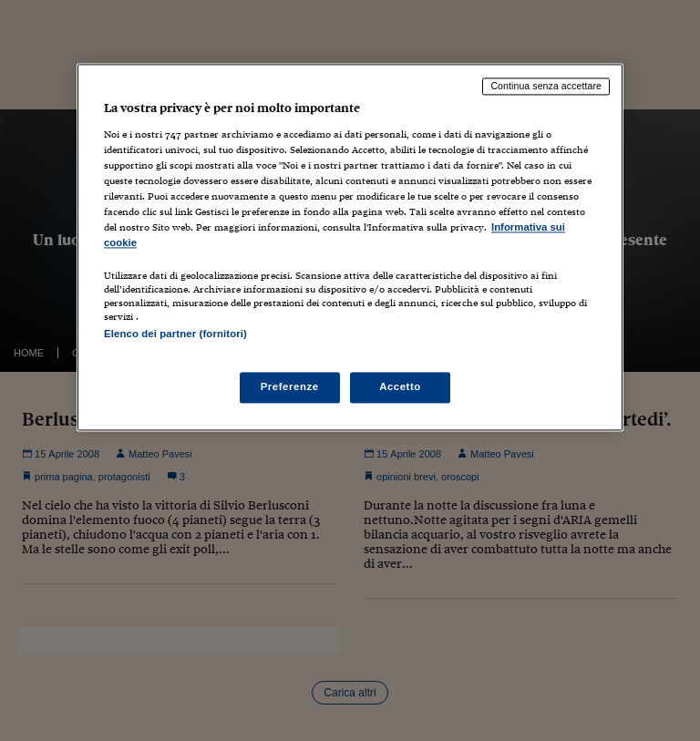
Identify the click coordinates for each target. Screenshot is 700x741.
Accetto (400, 387)
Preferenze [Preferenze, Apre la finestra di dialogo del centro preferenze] (290, 387)
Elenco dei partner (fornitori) (175, 334)
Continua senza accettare (546, 86)
